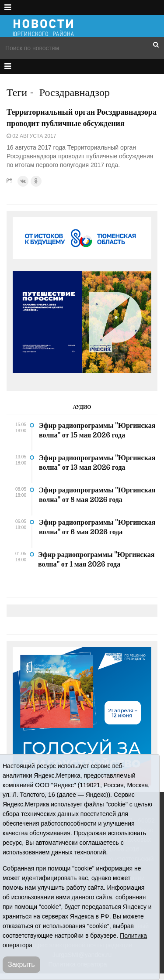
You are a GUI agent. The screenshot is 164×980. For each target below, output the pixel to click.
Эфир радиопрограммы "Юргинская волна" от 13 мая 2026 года (97, 463)
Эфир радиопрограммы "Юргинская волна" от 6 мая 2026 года (97, 527)
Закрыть (21, 965)
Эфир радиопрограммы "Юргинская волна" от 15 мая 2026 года (97, 430)
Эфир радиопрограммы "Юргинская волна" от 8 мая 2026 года (97, 495)
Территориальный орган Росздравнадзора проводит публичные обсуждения (82, 118)
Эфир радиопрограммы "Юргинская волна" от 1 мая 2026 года (96, 560)
